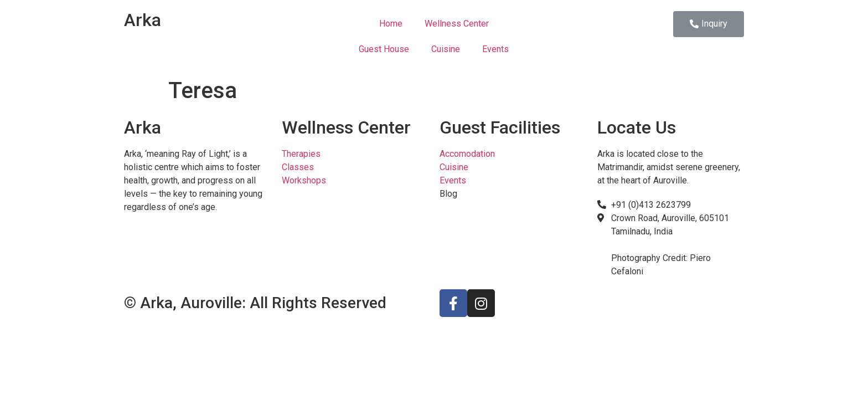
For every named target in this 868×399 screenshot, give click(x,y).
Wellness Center (457, 24)
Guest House (384, 49)
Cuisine (446, 49)
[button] (709, 24)
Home (391, 24)
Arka (143, 20)
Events (495, 49)
